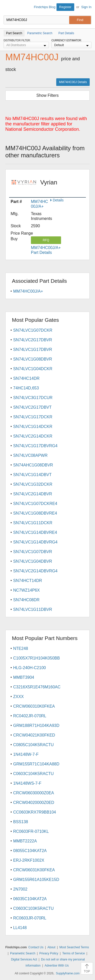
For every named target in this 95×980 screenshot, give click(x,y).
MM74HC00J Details (73, 82)
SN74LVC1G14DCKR (33, 427)
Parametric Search (23, 953)
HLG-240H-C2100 (30, 668)
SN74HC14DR (26, 378)
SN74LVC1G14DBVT (32, 475)
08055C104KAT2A (30, 851)
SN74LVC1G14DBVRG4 (35, 542)
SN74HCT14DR (28, 581)
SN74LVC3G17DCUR (33, 398)
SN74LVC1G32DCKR (33, 484)
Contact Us (36, 947)
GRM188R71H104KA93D (36, 725)
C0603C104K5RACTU (33, 774)
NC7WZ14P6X (26, 590)
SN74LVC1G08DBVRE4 (35, 513)
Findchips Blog (45, 7)
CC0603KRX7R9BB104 (35, 812)
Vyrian (49, 186)
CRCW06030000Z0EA (34, 793)
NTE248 (21, 648)
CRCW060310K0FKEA (34, 706)
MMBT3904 (24, 677)
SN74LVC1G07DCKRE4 (35, 504)
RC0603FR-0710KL (31, 831)
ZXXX (18, 697)
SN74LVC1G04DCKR (33, 369)
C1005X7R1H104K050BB (36, 658)
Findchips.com (8, 8)
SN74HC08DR (26, 600)
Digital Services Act (24, 959)
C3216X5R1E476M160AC (37, 687)
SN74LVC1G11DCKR (33, 523)
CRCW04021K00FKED (34, 735)
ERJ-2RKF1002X (29, 860)
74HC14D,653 (26, 388)
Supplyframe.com (68, 973)
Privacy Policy (49, 953)
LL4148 (20, 928)
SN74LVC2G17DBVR (33, 340)
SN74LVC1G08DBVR (33, 359)
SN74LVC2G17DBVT (32, 407)
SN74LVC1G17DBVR (33, 350)
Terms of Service (74, 953)
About (51, 947)
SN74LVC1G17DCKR (33, 417)
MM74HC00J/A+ (28, 291)
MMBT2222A (25, 841)
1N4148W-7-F (26, 754)
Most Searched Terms (74, 947)
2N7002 (20, 889)
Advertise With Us (57, 966)
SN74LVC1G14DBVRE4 (35, 532)
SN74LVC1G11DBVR (33, 609)
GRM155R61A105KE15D (36, 880)
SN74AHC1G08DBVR (33, 465)
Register (65, 7)
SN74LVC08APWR (30, 455)
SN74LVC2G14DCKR (33, 436)
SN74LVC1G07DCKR (33, 330)
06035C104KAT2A (30, 899)
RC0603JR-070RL (30, 918)
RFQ (46, 240)
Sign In (86, 7)
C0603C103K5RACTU (33, 908)
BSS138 (21, 822)
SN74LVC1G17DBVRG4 (35, 446)
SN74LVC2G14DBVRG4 (35, 571)
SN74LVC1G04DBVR (33, 561)
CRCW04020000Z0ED (34, 803)
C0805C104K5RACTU (33, 745)
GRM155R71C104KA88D (36, 764)
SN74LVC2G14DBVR (33, 494)
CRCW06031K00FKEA (34, 870)
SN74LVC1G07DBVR (33, 552)
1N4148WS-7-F (27, 783)
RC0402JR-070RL (30, 716)
